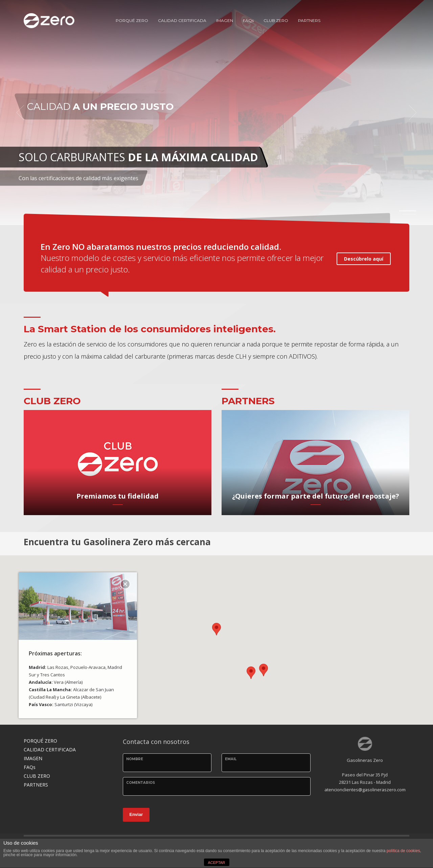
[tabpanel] (216, 113)
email (231, 759)
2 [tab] (409, 214)
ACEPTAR (216, 863)
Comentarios (141, 783)
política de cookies (403, 851)
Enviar (136, 814)
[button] (216, 634)
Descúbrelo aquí (364, 259)
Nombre (135, 759)
